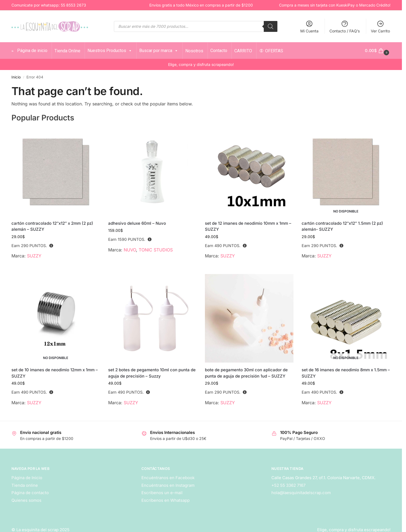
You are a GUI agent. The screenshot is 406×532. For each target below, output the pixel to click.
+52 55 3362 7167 (288, 485)
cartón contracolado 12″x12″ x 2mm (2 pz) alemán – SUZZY (52, 226)
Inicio (16, 77)
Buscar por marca (156, 51)
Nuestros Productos (107, 51)
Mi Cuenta (309, 27)
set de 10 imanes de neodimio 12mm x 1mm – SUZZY (55, 373)
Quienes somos (26, 500)
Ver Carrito (380, 27)
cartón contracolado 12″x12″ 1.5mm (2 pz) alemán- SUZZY (342, 226)
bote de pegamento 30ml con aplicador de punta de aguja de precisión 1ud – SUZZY (246, 373)
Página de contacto (30, 493)
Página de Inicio (27, 478)
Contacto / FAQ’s (345, 27)
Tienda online (25, 485)
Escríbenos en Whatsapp (166, 500)
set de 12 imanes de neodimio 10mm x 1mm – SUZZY (248, 226)
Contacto (216, 51)
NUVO (130, 250)
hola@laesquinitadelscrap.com (301, 493)
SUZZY (34, 256)
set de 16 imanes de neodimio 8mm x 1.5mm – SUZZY (346, 373)
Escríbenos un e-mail (162, 493)
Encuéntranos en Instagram (168, 485)
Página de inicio (29, 51)
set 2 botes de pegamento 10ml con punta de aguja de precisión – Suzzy (152, 373)
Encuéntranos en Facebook (168, 478)
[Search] (271, 26)
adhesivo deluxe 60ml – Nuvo (137, 223)
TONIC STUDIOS (156, 250)
